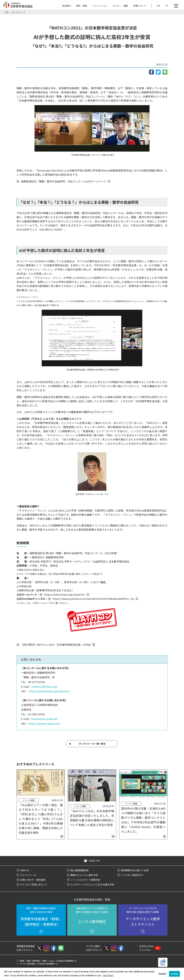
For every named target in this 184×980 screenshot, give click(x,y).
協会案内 (66, 6)
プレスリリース (18, 12)
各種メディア (140, 6)
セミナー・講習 (120, 6)
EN (158, 6)
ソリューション (100, 6)
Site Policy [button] (108, 975)
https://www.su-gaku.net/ (44, 723)
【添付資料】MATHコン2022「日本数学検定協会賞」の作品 (56, 645)
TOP (6, 12)
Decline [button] (162, 974)
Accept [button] (175, 974)
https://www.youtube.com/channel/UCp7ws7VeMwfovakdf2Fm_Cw (93, 599)
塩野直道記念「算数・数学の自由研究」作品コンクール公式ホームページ (64, 181)
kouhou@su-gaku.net (44, 719)
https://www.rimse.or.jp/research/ (64, 594)
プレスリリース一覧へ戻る (92, 744)
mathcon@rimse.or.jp (44, 687)
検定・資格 (82, 6)
